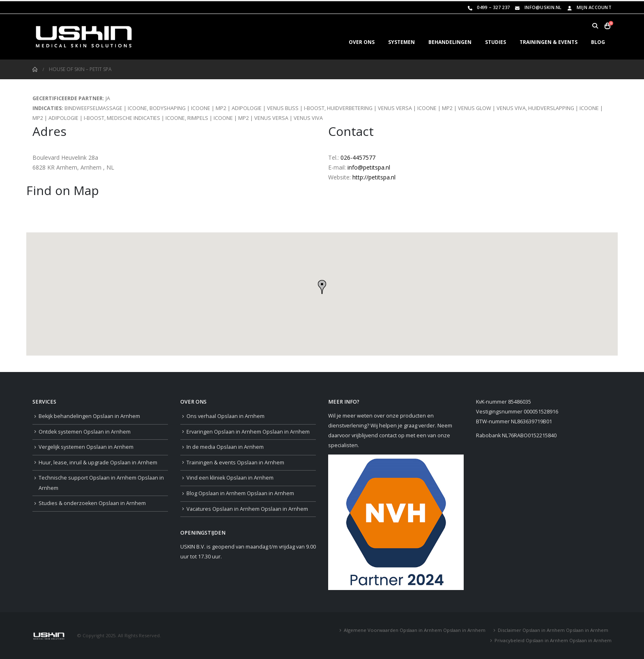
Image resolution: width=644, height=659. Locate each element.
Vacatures (247, 509)
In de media (225, 447)
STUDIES (496, 42)
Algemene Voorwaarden (415, 630)
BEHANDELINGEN (450, 42)
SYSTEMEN (401, 42)
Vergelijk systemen (86, 447)
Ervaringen (248, 432)
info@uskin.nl (538, 7)
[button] (595, 26)
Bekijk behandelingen (89, 416)
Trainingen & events (235, 463)
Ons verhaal (225, 416)
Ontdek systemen (85, 432)
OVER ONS (362, 42)
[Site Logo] (84, 37)
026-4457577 (358, 157)
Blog (240, 493)
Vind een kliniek (230, 478)
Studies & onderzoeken (92, 503)
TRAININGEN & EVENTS (549, 42)
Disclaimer (553, 630)
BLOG (598, 42)
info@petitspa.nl (369, 167)
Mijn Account (589, 7)
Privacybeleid (553, 640)
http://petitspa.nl (374, 177)
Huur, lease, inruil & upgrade (98, 463)
